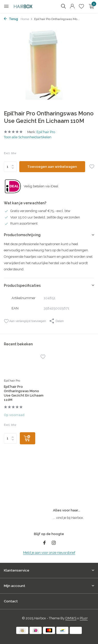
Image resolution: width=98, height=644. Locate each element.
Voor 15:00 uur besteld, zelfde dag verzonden (42, 217)
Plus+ (84, 618)
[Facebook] (44, 543)
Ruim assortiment (21, 223)
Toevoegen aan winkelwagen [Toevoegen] (52, 167)
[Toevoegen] (28, 438)
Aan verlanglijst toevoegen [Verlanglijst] (25, 321)
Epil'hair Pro (46, 132)
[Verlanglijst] (81, 6)
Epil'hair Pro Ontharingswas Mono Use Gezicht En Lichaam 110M (24, 393)
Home (27, 19)
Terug (11, 19)
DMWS (71, 618)
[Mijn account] (72, 6)
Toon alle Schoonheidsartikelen (28, 137)
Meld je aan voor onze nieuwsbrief (49, 553)
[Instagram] (54, 543)
